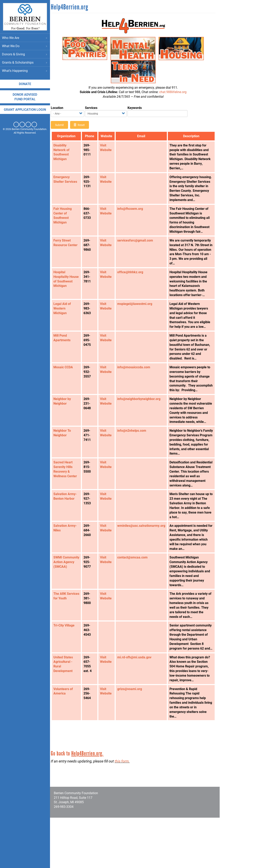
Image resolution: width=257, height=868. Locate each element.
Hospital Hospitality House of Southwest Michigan (64, 295)
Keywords (138, 108)
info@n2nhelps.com (133, 458)
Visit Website (107, 147)
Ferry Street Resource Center (69, 252)
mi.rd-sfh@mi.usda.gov (136, 703)
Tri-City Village (67, 666)
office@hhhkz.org (132, 286)
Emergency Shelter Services (69, 179)
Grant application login (25, 110)
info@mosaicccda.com (135, 385)
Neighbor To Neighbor (66, 460)
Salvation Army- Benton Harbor (68, 533)
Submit (63, 125)
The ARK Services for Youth (66, 639)
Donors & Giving (25, 54)
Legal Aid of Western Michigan (66, 322)
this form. (126, 811)
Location (60, 108)
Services (95, 108)
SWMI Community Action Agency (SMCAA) (67, 605)
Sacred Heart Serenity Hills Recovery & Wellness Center (69, 501)
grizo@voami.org (131, 739)
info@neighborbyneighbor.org (140, 422)
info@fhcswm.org (132, 213)
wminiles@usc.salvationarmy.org (143, 562)
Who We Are (25, 38)
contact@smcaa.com (134, 598)
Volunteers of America (67, 741)
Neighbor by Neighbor (66, 424)
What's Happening (25, 71)
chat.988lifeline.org (173, 92)
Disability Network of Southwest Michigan (65, 152)
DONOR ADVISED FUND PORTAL (25, 97)
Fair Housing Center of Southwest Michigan (66, 220)
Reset (83, 125)
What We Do (25, 46)
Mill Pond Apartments (65, 356)
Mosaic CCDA (67, 385)
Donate (25, 84)
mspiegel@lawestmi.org (136, 317)
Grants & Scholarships (25, 62)
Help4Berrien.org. (91, 804)
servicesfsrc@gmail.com (137, 249)
